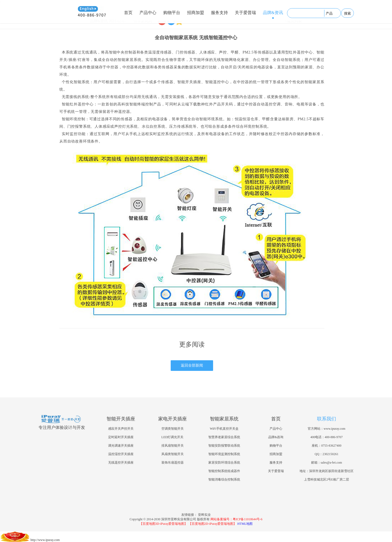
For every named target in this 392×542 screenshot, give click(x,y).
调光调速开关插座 (121, 446)
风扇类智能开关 (173, 454)
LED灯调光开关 (172, 437)
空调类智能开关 (173, 429)
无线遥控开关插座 (121, 463)
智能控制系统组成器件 (224, 471)
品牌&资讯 (273, 13)
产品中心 (148, 13)
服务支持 (219, 13)
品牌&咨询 (276, 437)
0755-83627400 (331, 446)
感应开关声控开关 (121, 429)
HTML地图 (245, 524)
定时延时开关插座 (121, 437)
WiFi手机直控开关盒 (224, 429)
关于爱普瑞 (245, 13)
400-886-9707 (334, 437)
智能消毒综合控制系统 (224, 479)
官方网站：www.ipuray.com (327, 429)
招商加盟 (196, 13)
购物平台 (172, 13)
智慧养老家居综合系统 (224, 437)
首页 (128, 13)
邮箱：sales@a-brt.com (327, 463)
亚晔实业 (204, 515)
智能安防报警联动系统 (224, 446)
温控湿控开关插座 (121, 454)
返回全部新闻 (192, 365)
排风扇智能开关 (173, 446)
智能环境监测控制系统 (224, 454)
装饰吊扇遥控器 (173, 463)
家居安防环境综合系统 (224, 463)
